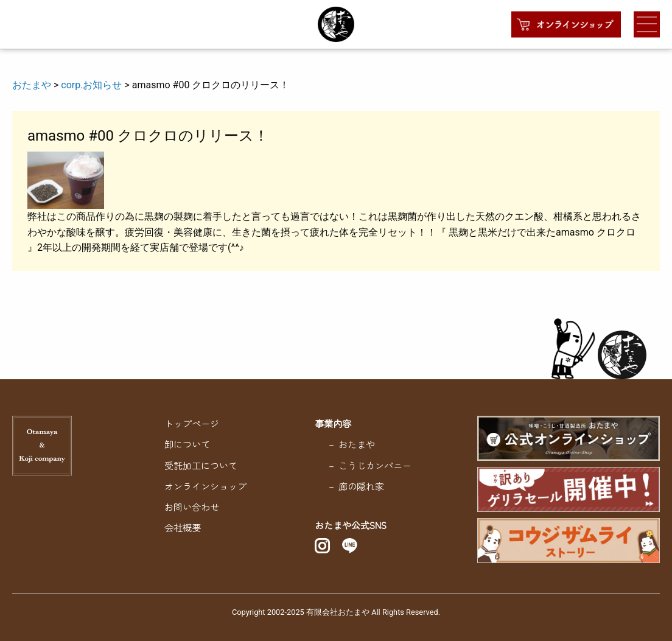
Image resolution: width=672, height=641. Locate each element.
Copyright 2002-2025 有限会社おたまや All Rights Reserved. (336, 612)
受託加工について (201, 465)
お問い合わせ (192, 506)
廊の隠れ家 (361, 486)
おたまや (32, 85)
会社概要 (183, 527)
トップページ (192, 423)
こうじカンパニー (375, 465)
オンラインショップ (205, 486)
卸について (187, 444)
